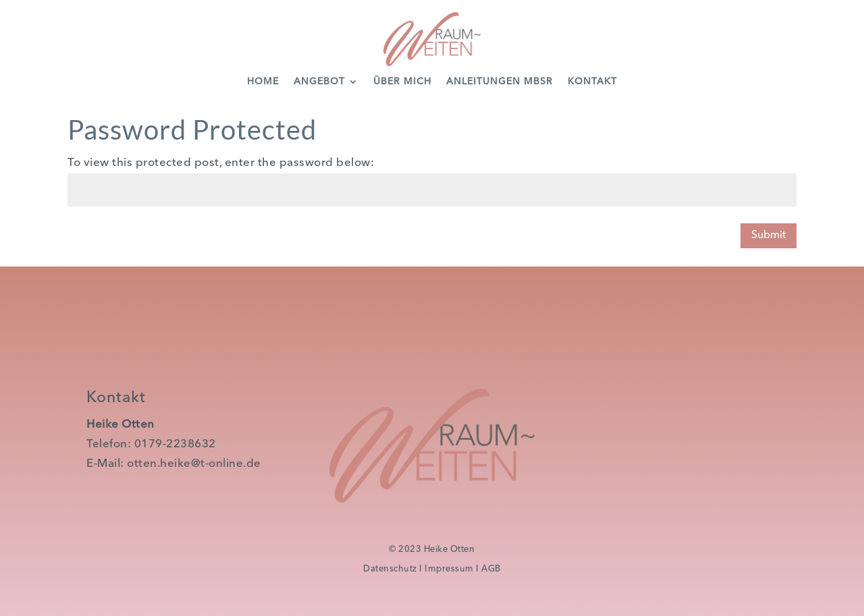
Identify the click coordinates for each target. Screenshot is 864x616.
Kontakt (592, 82)
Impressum (449, 569)
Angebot (319, 82)
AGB (491, 569)
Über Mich (402, 82)
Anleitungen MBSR (500, 82)
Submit (768, 235)
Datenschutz (390, 569)
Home (263, 82)
